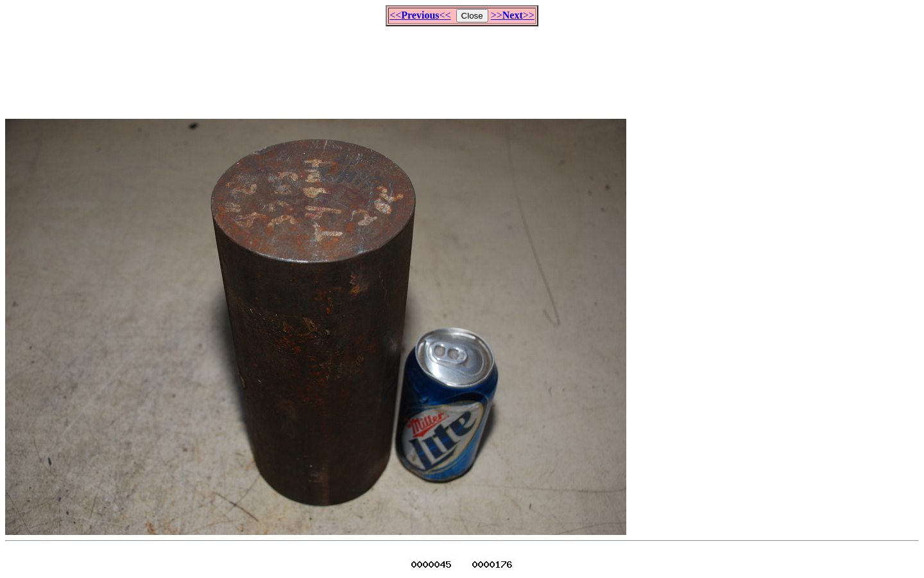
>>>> (513, 15)
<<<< (420, 15)
